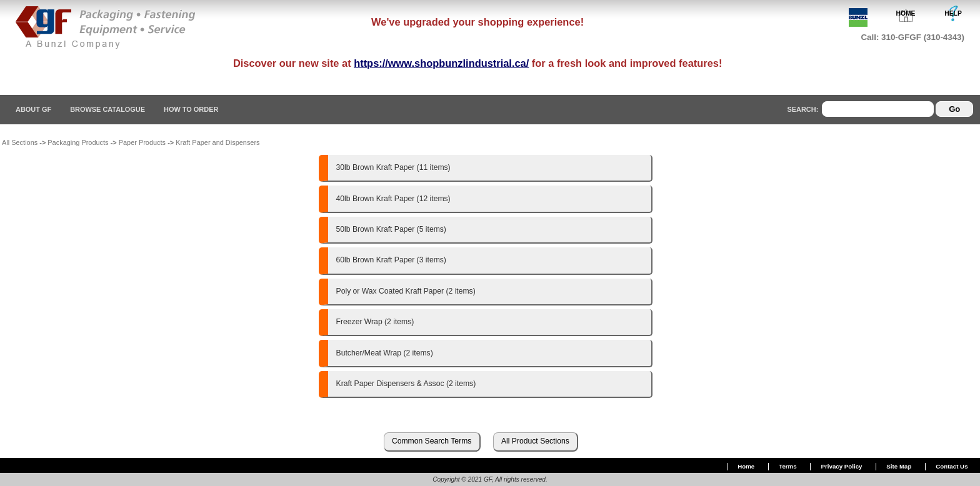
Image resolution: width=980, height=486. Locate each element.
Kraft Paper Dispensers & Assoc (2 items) (406, 384)
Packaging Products (78, 142)
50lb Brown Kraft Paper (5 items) (391, 229)
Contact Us (952, 466)
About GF (33, 109)
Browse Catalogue (107, 109)
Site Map (899, 466)
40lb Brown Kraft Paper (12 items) (393, 199)
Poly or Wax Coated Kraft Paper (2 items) (406, 291)
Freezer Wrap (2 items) (375, 322)
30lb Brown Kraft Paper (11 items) (393, 167)
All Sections (20, 142)
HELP (953, 13)
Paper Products (142, 142)
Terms (787, 466)
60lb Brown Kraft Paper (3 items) (391, 260)
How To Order (191, 109)
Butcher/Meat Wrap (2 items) (385, 353)
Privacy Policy (842, 466)
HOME (906, 13)
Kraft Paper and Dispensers (217, 142)
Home (746, 466)
